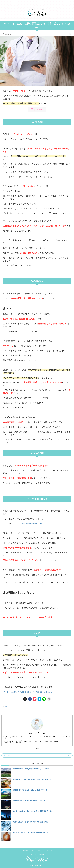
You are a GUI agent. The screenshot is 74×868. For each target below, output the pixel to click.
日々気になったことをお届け (37, 855)
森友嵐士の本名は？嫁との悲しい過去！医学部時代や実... (33, 811)
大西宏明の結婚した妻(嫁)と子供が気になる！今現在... (32, 769)
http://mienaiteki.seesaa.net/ (34, 524)
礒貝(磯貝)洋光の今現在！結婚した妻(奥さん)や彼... (30, 790)
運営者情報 (25, 851)
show (41, 110)
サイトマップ (48, 851)
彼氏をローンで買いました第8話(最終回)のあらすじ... (31, 832)
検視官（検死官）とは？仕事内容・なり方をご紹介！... (32, 822)
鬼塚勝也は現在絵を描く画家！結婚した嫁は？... (29, 801)
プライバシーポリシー (36, 851)
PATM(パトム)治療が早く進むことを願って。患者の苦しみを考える (32, 692)
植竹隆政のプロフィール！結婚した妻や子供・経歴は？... (33, 779)
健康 (6, 706)
